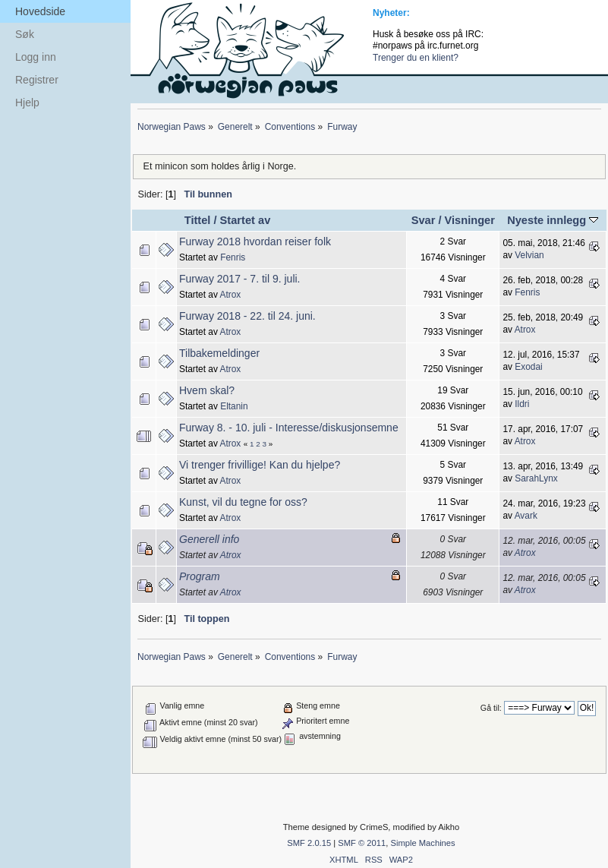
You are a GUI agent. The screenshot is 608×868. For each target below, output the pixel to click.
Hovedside (40, 11)
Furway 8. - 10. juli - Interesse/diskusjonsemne (289, 428)
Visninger (470, 220)
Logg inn (36, 57)
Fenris (233, 257)
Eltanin (234, 406)
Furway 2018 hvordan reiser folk (255, 241)
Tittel (198, 220)
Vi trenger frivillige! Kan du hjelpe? (260, 465)
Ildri (522, 404)
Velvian (529, 255)
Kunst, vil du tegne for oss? (243, 502)
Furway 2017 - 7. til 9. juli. (240, 279)
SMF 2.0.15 (309, 843)
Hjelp (27, 103)
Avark (526, 516)
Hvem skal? (207, 390)
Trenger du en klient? (416, 58)
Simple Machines (422, 843)
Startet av (246, 220)
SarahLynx (536, 478)
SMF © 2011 (362, 843)
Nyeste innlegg (553, 220)
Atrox (231, 295)
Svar (424, 220)
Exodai (528, 367)
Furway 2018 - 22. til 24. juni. (247, 316)
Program (200, 576)
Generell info (209, 539)
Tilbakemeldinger (219, 353)
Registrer (37, 80)
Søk (25, 34)
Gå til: (491, 708)
